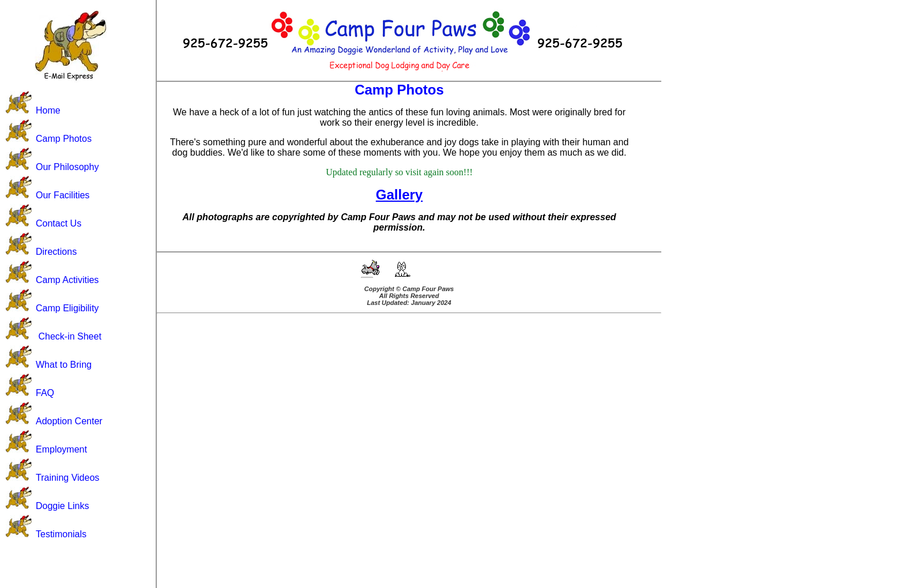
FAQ (45, 393)
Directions (56, 252)
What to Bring (64, 365)
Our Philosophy (67, 167)
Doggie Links (63, 506)
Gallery (399, 195)
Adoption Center (69, 421)
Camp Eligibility (67, 308)
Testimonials (61, 534)
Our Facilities (63, 195)
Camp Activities (67, 280)
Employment (61, 449)
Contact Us (59, 223)
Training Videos (67, 478)
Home (48, 110)
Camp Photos (64, 139)
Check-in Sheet (69, 336)
